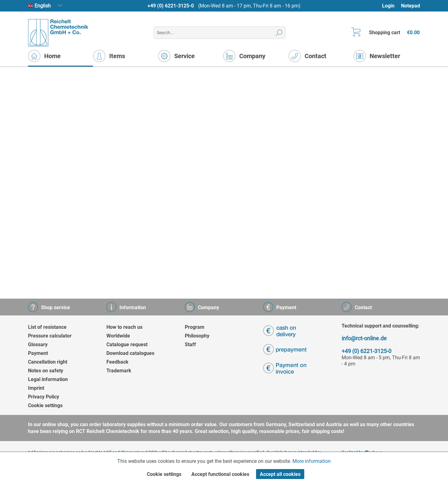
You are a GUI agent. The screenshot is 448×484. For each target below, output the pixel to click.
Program (195, 327)
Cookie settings (45, 405)
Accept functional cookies (220, 474)
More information (312, 461)
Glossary (38, 344)
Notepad (411, 6)
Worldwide (118, 336)
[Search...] (219, 33)
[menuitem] (391, 6)
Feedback (117, 362)
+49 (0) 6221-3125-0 (171, 6)
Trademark (119, 371)
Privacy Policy (44, 397)
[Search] (279, 33)
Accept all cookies (280, 474)
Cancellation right (48, 362)
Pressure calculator (50, 336)
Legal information (48, 379)
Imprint (36, 388)
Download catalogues (130, 353)
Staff (190, 344)
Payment (38, 353)
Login (388, 6)
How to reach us (124, 327)
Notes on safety (46, 371)
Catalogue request (127, 344)
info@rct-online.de (364, 338)
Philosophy (197, 336)
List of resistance (47, 327)
